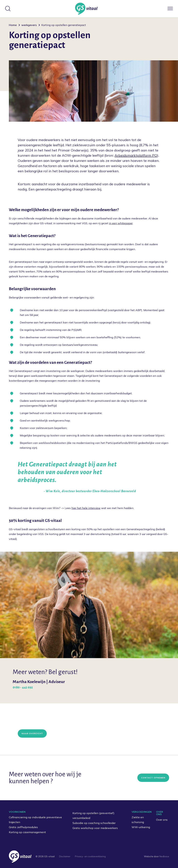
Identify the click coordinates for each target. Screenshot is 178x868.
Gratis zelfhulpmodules (23, 827)
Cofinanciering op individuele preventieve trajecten (35, 820)
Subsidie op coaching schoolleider (94, 823)
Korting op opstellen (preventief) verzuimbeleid (93, 816)
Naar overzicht (32, 733)
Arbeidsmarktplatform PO (136, 155)
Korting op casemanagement (27, 832)
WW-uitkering (141, 827)
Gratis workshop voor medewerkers (95, 828)
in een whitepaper (121, 223)
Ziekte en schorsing (138, 820)
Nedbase (164, 856)
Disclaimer (65, 856)
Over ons (162, 820)
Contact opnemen (153, 778)
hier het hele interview (86, 508)
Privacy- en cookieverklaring (90, 856)
